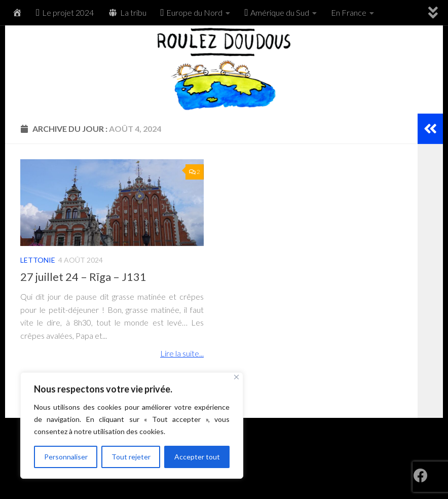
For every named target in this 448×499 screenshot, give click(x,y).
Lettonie (38, 260)
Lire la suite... (182, 353)
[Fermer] (236, 377)
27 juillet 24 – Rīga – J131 (83, 277)
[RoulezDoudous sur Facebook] (421, 476)
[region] (132, 425)
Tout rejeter (131, 457)
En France (349, 12)
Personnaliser (66, 457)
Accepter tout (197, 457)
